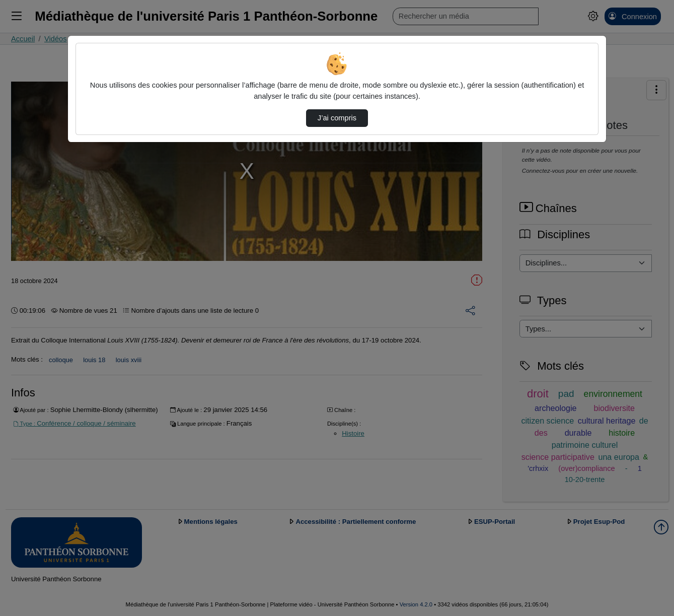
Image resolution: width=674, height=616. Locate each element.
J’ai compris (337, 118)
